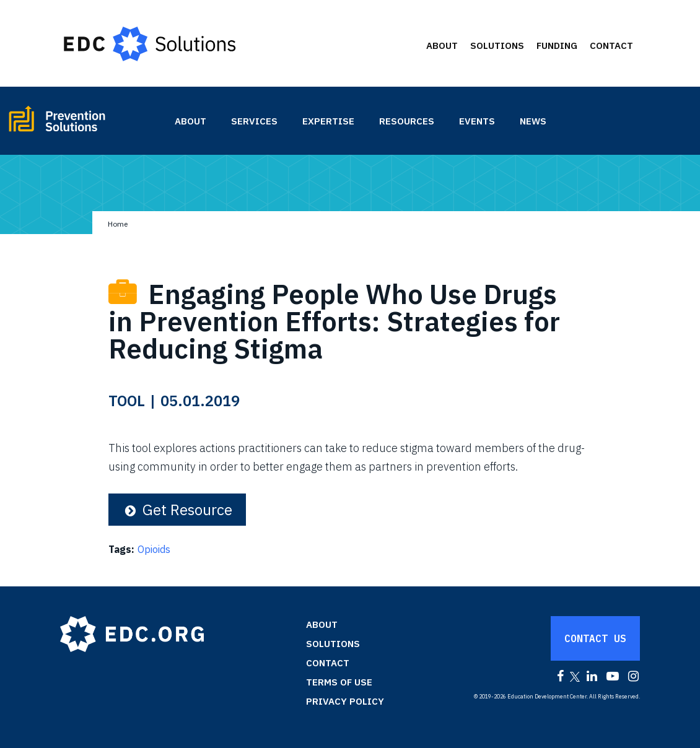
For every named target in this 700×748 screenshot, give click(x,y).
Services (254, 121)
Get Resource (177, 510)
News (533, 121)
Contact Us (595, 638)
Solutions (497, 46)
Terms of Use (339, 682)
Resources (407, 121)
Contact (611, 46)
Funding (557, 46)
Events (477, 121)
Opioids (154, 549)
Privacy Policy (345, 701)
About (442, 46)
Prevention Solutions (85, 124)
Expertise (328, 121)
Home (118, 224)
